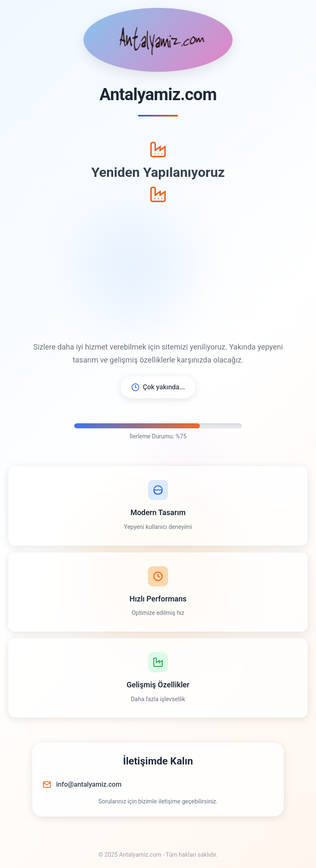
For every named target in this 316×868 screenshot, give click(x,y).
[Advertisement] (158, 272)
